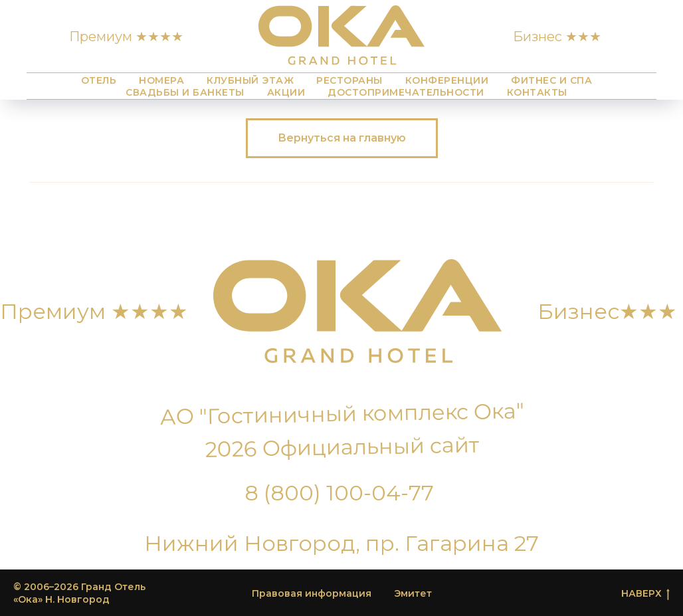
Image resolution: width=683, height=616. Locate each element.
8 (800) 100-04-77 (339, 493)
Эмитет (413, 593)
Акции (286, 92)
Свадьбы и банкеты (185, 92)
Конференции (447, 80)
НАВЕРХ (645, 594)
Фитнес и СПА (551, 80)
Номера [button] (161, 80)
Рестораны (349, 80)
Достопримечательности (406, 92)
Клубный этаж (250, 80)
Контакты (537, 92)
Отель (99, 80)
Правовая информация (312, 593)
